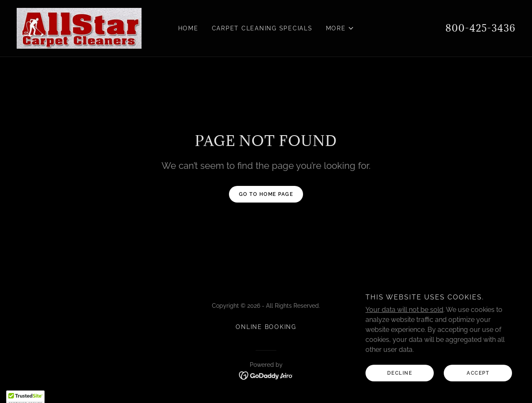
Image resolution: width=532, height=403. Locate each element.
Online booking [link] (266, 327)
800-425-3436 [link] (480, 28)
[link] (79, 28)
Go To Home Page (266, 194)
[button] (340, 28)
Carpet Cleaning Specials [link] (262, 28)
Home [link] (188, 28)
